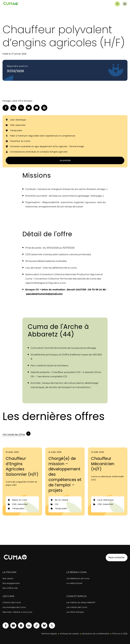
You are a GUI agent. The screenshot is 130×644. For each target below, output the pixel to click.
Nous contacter (117, 557)
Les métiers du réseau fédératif (81, 602)
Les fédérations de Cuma (78, 578)
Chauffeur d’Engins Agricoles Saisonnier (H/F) (22, 467)
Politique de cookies (69, 634)
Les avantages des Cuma (14, 607)
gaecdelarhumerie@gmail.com (44, 294)
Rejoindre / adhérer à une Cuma (17, 612)
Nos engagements (11, 583)
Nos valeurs (8, 578)
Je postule (65, 160)
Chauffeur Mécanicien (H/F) (103, 464)
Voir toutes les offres (14, 434)
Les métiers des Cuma (77, 607)
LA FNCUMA (9, 572)
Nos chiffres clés (10, 588)
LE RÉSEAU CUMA (77, 572)
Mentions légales (49, 634)
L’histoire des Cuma (12, 602)
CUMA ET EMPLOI (76, 596)
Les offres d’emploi (75, 612)
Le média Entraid (74, 583)
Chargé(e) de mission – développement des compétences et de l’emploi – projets (65, 474)
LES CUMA (8, 596)
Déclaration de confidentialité (95, 634)
